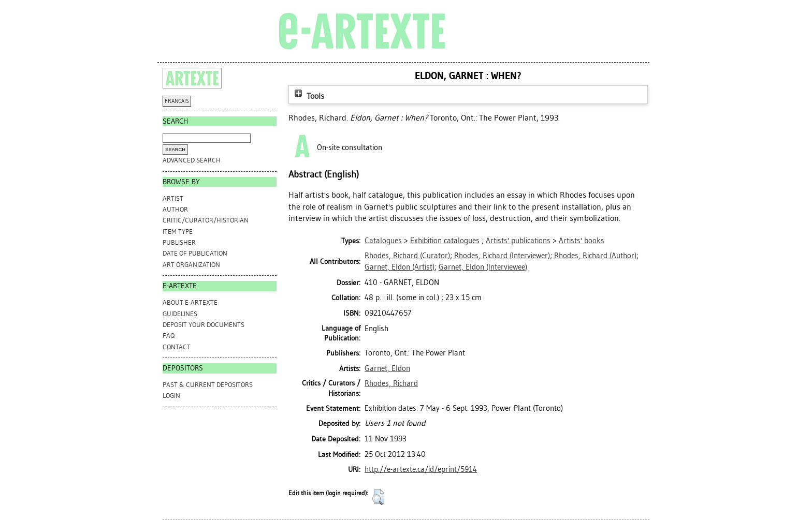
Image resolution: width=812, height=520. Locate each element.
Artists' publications (518, 241)
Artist (173, 198)
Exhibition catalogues (445, 241)
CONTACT (177, 347)
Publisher (179, 242)
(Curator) (407, 256)
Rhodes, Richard (391, 383)
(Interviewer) (502, 256)
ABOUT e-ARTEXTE (190, 302)
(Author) (595, 256)
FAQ (169, 336)
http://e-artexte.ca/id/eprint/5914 (421, 469)
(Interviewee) (483, 267)
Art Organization (191, 265)
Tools (308, 96)
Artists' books (582, 241)
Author (175, 209)
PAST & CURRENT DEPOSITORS (208, 385)
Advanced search (192, 160)
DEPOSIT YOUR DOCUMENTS (204, 325)
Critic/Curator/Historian (206, 220)
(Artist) (400, 267)
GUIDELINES (180, 314)
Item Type (178, 232)
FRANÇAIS (177, 101)
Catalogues (383, 241)
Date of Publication (195, 253)
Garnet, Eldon (387, 368)
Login (171, 396)
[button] (378, 497)
